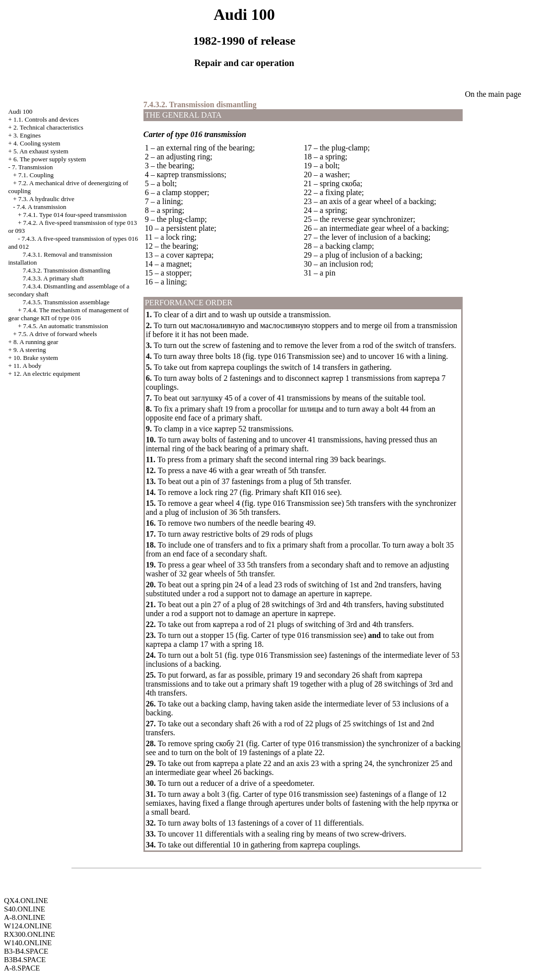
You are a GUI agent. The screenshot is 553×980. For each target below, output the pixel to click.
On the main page (493, 94)
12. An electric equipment (47, 374)
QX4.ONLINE (26, 901)
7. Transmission (32, 167)
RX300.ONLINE (30, 934)
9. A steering (30, 350)
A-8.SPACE (22, 968)
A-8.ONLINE (25, 917)
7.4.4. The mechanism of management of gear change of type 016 (68, 314)
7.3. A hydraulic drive (46, 199)
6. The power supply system (50, 159)
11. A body (27, 366)
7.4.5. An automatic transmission (66, 326)
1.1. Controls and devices (46, 119)
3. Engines (27, 135)
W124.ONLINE (28, 926)
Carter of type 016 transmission (301, 635)
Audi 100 (20, 111)
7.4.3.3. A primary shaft (53, 278)
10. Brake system (36, 358)
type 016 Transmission (294, 356)
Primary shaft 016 (290, 492)
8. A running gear (36, 342)
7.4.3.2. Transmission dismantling (67, 270)
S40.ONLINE (25, 909)
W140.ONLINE (28, 943)
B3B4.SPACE (25, 960)
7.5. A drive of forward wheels (58, 334)
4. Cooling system (37, 143)
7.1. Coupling (36, 175)
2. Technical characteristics (48, 127)
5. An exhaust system (41, 151)
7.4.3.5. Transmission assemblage (66, 302)
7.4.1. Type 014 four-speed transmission (75, 215)
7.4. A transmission (42, 207)
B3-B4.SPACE (26, 951)
